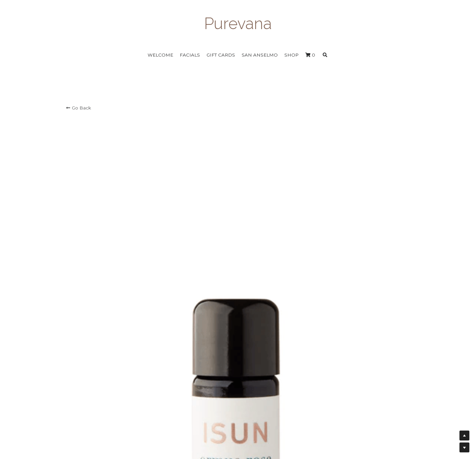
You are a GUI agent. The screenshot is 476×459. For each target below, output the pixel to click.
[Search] (325, 55)
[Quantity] (344, 181)
